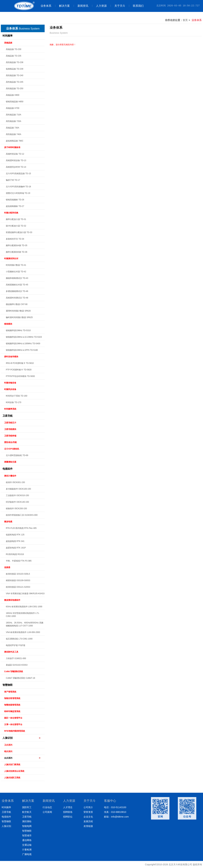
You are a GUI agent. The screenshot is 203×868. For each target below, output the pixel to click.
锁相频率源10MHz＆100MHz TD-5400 (23, 344)
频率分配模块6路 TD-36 (17, 252)
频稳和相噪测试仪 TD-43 (17, 278)
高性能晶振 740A (14, 134)
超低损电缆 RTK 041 (15, 541)
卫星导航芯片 (10, 423)
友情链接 (88, 826)
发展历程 (88, 821)
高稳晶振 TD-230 (14, 49)
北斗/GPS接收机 (12, 449)
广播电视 (27, 854)
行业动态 (47, 807)
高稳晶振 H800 (13, 95)
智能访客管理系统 (12, 698)
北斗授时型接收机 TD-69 (17, 455)
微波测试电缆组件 (12, 600)
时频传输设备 (10, 383)
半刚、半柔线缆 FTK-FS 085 (19, 561)
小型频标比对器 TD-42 (16, 272)
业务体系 (46, 6)
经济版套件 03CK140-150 (17, 502)
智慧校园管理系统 (12, 705)
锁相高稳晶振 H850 (15, 102)
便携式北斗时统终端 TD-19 (18, 193)
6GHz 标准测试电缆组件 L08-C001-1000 (24, 607)
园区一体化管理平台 (13, 718)
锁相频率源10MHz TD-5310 (18, 330)
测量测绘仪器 (10, 462)
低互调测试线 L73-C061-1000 (19, 639)
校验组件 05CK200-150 (16, 509)
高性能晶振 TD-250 (15, 89)
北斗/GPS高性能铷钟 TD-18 (18, 187)
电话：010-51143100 (115, 807)
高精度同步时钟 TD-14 (16, 167)
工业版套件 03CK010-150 (17, 495)
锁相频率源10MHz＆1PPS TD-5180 (22, 350)
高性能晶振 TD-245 (15, 82)
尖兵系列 (8, 758)
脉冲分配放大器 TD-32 (16, 226)
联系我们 (136, 6)
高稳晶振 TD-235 (14, 56)
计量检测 (27, 850)
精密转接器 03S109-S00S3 (18, 580)
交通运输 (27, 845)
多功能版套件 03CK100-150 (18, 489)
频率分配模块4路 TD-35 (17, 245)
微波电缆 (8, 522)
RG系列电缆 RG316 (15, 554)
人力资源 (99, 6)
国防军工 (27, 807)
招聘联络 (68, 812)
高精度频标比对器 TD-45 (17, 285)
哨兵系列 (8, 751)
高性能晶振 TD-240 (15, 75)
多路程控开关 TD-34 (15, 239)
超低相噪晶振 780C (15, 141)
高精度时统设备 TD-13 (16, 160)
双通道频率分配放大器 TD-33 (19, 232)
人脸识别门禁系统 (12, 765)
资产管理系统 (10, 692)
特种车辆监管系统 (12, 711)
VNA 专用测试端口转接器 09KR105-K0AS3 (25, 594)
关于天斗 (118, 6)
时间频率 (8, 36)
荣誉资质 (88, 812)
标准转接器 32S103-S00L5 (18, 574)
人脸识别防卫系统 (12, 778)
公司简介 (88, 807)
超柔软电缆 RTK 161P (16, 548)
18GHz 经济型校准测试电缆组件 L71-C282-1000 (23, 615)
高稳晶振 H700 (13, 108)
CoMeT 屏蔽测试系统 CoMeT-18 (20, 678)
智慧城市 (27, 835)
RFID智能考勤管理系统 (15, 731)
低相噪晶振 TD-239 (15, 69)
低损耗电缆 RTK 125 (15, 535)
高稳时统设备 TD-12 (15, 154)
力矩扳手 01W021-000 (16, 658)
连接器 (7, 567)
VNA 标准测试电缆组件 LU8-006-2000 (23, 632)
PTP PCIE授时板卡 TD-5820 (19, 370)
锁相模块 (8, 324)
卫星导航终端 (10, 436)
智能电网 (27, 826)
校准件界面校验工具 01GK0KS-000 (22, 515)
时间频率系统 (10, 409)
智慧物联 (8, 685)
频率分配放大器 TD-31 (16, 219)
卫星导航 (8, 416)
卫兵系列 (8, 745)
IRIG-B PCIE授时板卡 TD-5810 (20, 363)
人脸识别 (8, 738)
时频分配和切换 (11, 213)
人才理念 (68, 807)
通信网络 (27, 840)
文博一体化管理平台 (13, 724)
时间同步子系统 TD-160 (17, 396)
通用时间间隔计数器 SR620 (18, 311)
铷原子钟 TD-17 (13, 180)
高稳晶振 (8, 43)
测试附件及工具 (11, 652)
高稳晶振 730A (12, 128)
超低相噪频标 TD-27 (15, 206)
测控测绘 (27, 821)
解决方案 (62, 6)
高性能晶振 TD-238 (15, 62)
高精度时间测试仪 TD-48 (17, 298)
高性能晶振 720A (14, 121)
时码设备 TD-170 (14, 402)
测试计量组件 (10, 476)
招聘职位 (68, 817)
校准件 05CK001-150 (15, 482)
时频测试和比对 (11, 259)
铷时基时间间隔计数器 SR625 (19, 317)
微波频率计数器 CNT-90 (17, 304)
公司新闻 (47, 812)
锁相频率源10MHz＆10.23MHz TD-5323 (24, 337)
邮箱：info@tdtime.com (116, 817)
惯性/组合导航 (10, 442)
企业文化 (88, 817)
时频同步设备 (10, 389)
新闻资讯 (81, 6)
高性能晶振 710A (14, 115)
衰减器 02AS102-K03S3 (17, 665)
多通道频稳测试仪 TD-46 (17, 291)
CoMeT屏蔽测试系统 (14, 671)
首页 (185, 20)
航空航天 (27, 812)
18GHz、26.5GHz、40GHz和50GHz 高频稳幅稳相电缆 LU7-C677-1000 (25, 624)
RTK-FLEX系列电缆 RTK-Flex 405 (21, 528)
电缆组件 (8, 469)
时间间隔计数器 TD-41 (16, 265)
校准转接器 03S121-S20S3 (18, 587)
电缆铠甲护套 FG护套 (16, 645)
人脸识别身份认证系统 (14, 771)
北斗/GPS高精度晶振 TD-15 (18, 174)
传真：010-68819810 (115, 812)
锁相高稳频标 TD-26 (15, 200)
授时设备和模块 (11, 357)
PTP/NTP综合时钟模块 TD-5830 (20, 376)
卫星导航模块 (10, 429)
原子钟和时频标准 (12, 147)
